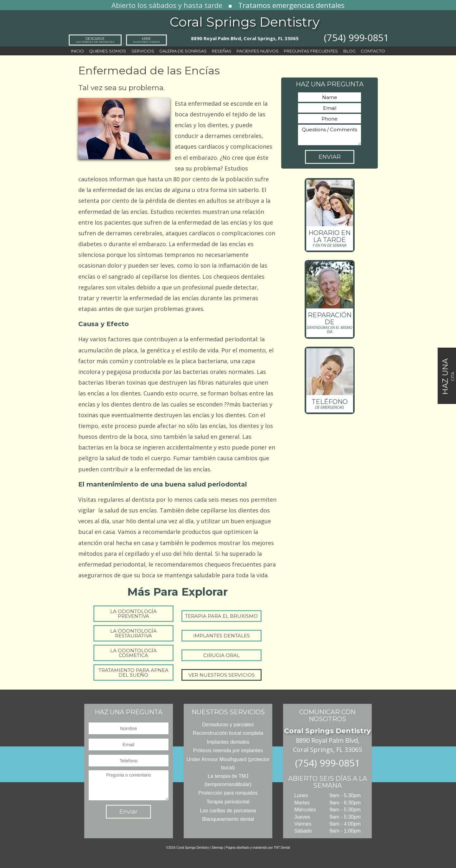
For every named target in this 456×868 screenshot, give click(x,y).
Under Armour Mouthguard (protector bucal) (228, 763)
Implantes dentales (222, 636)
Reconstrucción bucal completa (228, 733)
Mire (146, 40)
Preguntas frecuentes (311, 51)
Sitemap (217, 848)
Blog (349, 51)
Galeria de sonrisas (183, 51)
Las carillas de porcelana (228, 811)
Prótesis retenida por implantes (228, 750)
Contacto (373, 51)
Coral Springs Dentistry (245, 22)
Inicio (77, 51)
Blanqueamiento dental (228, 819)
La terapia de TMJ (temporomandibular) (228, 780)
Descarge (95, 40)
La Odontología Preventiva (133, 614)
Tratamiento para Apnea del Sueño (133, 673)
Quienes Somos (108, 51)
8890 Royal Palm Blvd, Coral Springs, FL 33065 (245, 38)
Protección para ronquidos (228, 793)
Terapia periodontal (228, 802)
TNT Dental (282, 848)
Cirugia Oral (222, 655)
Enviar (330, 157)
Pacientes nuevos (258, 51)
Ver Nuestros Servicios (222, 675)
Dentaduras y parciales (228, 725)
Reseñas (222, 51)
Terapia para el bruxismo (221, 616)
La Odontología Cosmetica (133, 653)
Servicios (143, 51)
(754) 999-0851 (356, 37)
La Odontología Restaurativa (133, 633)
